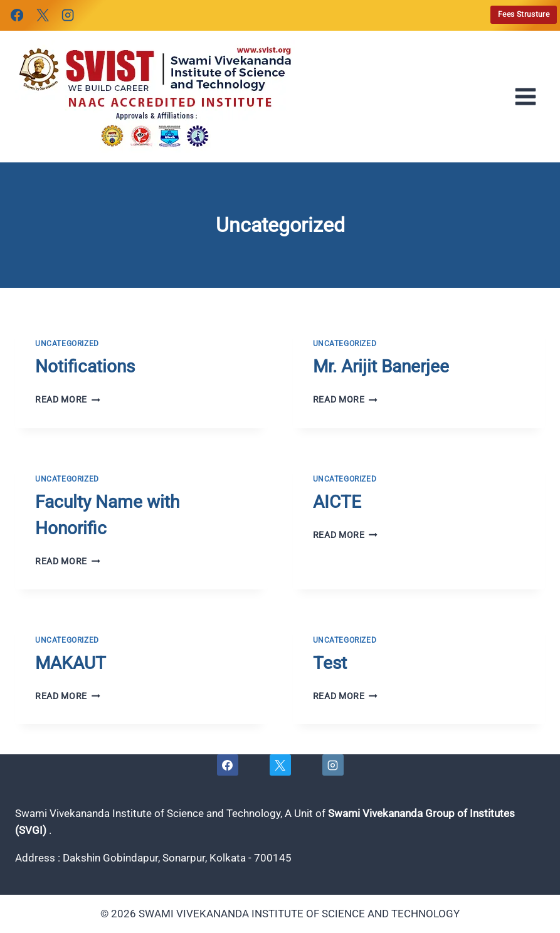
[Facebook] (17, 15)
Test (330, 663)
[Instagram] (68, 15)
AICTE (337, 502)
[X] (42, 15)
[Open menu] (529, 97)
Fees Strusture (524, 14)
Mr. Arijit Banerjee (381, 366)
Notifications (85, 366)
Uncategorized (67, 344)
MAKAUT (71, 663)
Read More (68, 399)
